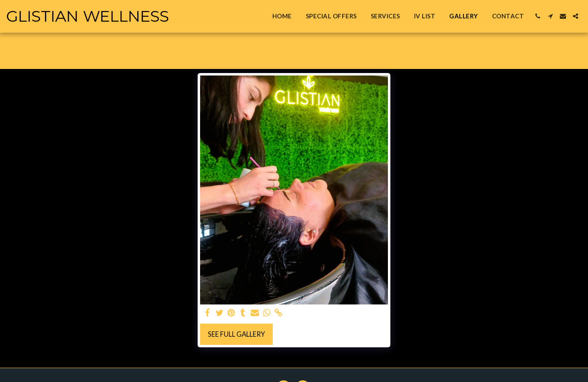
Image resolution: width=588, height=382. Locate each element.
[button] (538, 16)
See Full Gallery (236, 334)
